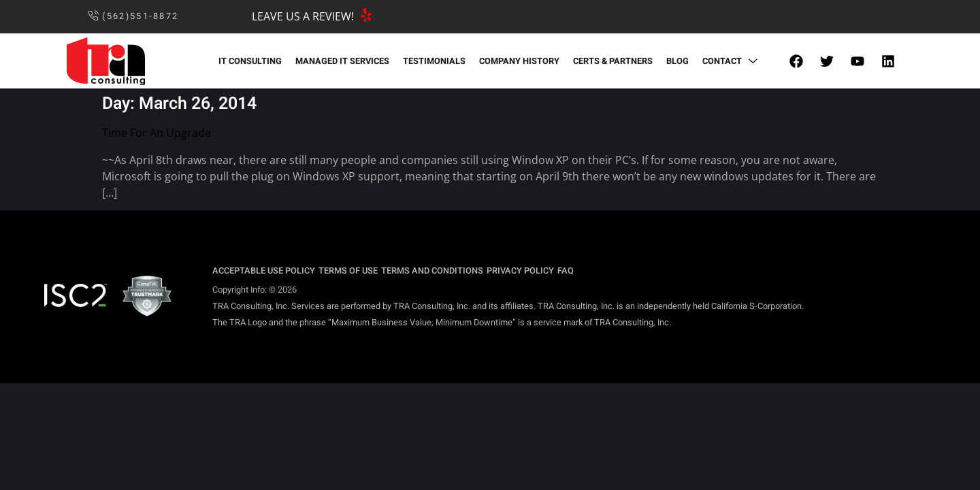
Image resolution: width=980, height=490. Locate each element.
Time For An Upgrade (157, 133)
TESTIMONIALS (434, 61)
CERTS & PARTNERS (613, 61)
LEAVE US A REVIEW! (303, 16)
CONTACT (732, 61)
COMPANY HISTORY (519, 61)
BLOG (677, 61)
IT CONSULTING (250, 61)
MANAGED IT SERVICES (342, 61)
